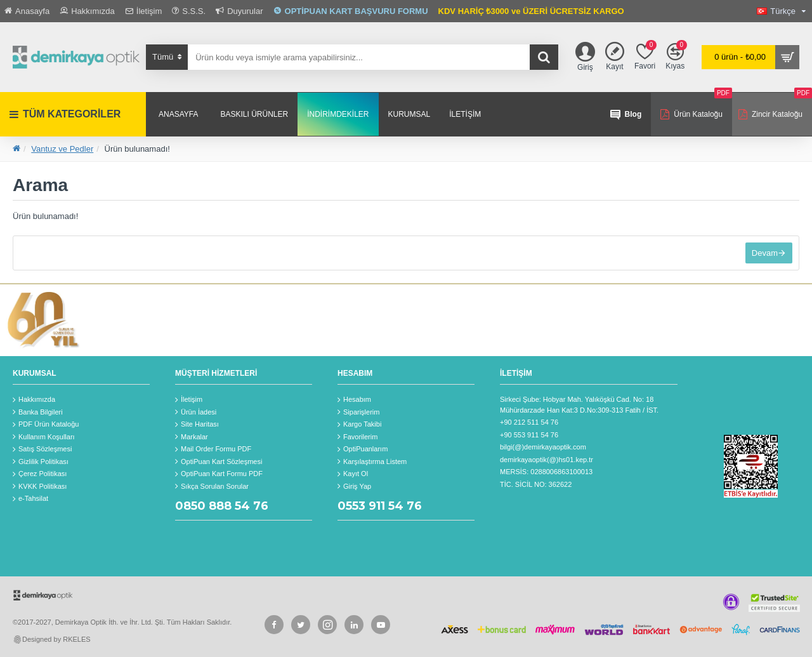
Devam (765, 253)
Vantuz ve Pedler (62, 149)
